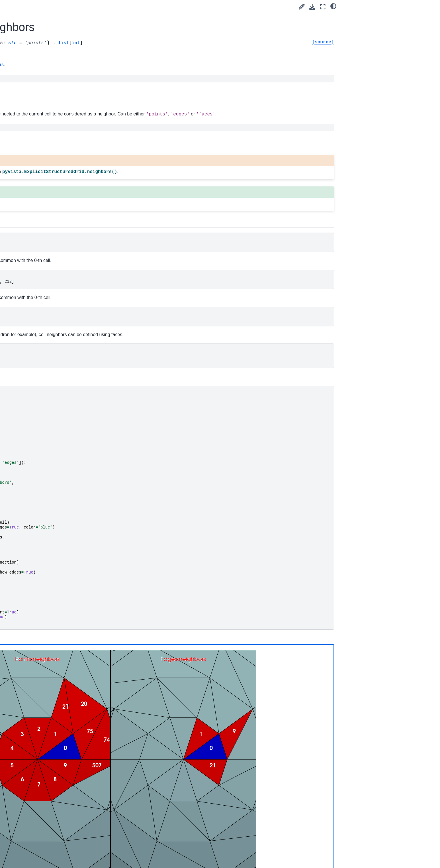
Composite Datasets (55, 243)
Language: (53, 59)
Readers (39, 352)
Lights (42, 270)
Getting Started (41, 87)
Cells (41, 279)
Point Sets (46, 225)
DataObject (46, 141)
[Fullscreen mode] (323, 7)
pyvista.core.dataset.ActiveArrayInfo (68, 181)
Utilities (38, 343)
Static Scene (135, 663)
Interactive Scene (177, 662)
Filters (42, 252)
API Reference (41, 123)
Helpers (43, 288)
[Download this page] (312, 7)
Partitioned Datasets (55, 316)
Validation (45, 325)
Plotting (38, 334)
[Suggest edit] (302, 7)
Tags (31, 105)
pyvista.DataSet (56, 159)
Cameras (44, 261)
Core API (40, 132)
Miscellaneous (49, 297)
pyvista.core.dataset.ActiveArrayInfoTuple (68, 197)
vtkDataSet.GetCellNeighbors (205, 65)
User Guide (37, 96)
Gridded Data (48, 234)
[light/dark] (333, 6)
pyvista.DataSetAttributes (64, 168)
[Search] (60, 73)
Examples (36, 114)
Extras (33, 370)
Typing (42, 306)
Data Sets (46, 150)
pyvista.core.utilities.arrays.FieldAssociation (68, 213)
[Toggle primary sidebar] (110, 7)
